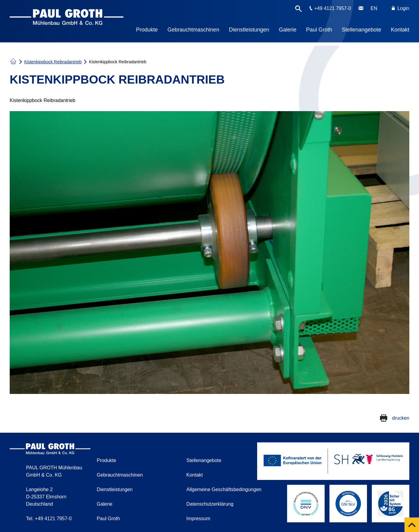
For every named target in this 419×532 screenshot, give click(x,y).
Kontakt (400, 30)
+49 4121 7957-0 (333, 8)
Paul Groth (319, 30)
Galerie (288, 30)
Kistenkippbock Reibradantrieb (53, 62)
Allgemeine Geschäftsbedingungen (224, 489)
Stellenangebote (362, 30)
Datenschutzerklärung (210, 504)
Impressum (198, 519)
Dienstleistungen (249, 30)
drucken (401, 418)
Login (401, 8)
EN (374, 8)
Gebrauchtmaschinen (193, 30)
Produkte (147, 30)
